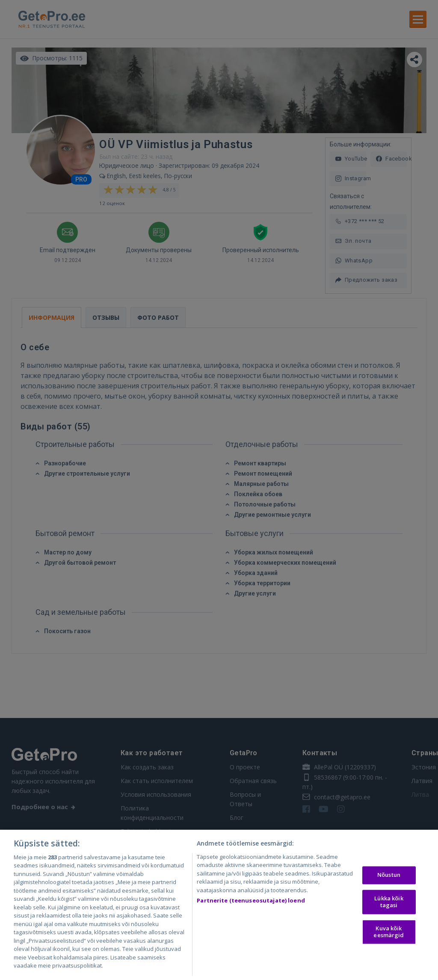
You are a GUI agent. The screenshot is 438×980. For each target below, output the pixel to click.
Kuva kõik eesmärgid (389, 938)
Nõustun (389, 881)
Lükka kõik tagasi (389, 908)
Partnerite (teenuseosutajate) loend (251, 906)
